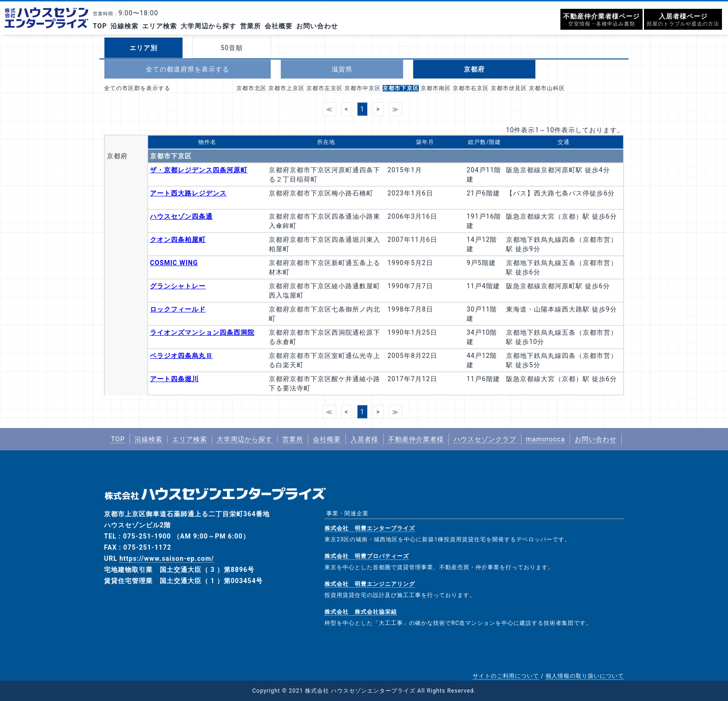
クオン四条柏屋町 (178, 240)
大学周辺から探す (208, 26)
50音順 (232, 48)
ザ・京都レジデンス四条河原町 (199, 170)
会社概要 (279, 26)
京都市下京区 (401, 88)
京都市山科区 (547, 88)
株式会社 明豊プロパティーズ (367, 556)
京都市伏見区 (509, 88)
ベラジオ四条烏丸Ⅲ (181, 356)
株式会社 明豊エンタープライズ (370, 528)
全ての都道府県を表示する (188, 69)
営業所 (250, 26)
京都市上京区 (286, 88)
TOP (100, 26)
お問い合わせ (317, 26)
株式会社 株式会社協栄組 (361, 612)
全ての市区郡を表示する (137, 88)
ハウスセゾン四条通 (181, 216)
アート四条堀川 (174, 379)
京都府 (474, 69)
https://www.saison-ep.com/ (167, 558)
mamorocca (546, 439)
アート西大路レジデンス (188, 193)
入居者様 (364, 439)
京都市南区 (436, 88)
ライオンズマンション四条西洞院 (202, 332)
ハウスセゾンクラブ (485, 439)
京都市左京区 (325, 88)
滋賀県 (342, 69)
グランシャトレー (178, 286)
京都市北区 (251, 88)
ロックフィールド (178, 309)
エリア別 (143, 48)
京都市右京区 (471, 88)
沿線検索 (124, 26)
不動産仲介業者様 (416, 439)
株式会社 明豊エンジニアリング (370, 584)
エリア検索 (159, 26)
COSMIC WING (174, 263)
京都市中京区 (363, 88)
